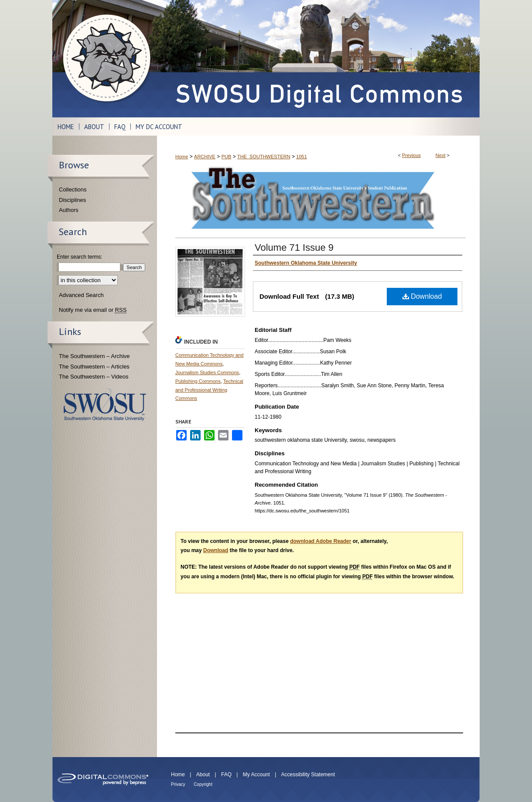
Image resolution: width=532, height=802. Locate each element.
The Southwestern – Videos (94, 377)
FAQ (226, 775)
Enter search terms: (80, 257)
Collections (73, 189)
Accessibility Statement (308, 775)
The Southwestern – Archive (94, 356)
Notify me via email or (93, 310)
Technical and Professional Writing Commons (209, 390)
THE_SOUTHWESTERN (264, 157)
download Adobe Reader (321, 541)
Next (441, 155)
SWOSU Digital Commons (318, 59)
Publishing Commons (198, 381)
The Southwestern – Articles (94, 367)
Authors (69, 210)
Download (422, 296)
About (203, 775)
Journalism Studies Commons (207, 372)
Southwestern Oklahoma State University (105, 404)
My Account (256, 775)
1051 (301, 157)
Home (182, 157)
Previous (411, 155)
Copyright (203, 784)
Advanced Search (81, 295)
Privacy (178, 784)
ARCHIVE (205, 157)
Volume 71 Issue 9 (294, 247)
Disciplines (72, 200)
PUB (227, 157)
